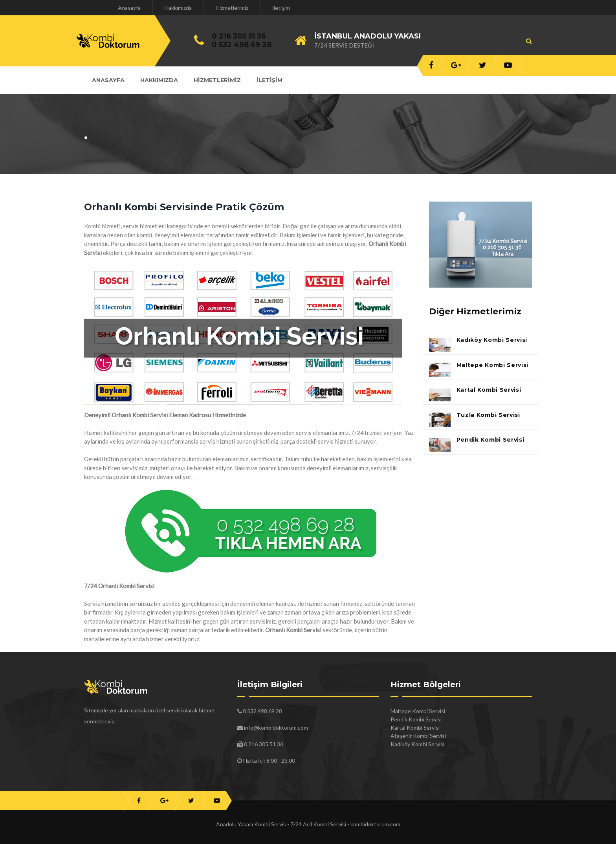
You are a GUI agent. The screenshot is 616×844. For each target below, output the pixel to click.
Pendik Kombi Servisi (490, 440)
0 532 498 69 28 (242, 45)
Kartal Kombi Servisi (489, 390)
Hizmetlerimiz (232, 8)
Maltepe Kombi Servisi (493, 365)
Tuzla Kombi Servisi (488, 415)
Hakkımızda (178, 8)
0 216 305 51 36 (239, 36)
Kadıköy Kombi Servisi (492, 340)
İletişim (281, 8)
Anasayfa (129, 8)
